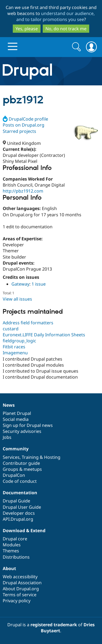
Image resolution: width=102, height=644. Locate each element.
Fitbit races (14, 347)
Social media (16, 419)
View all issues (17, 299)
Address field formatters (28, 323)
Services (11, 457)
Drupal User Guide (22, 507)
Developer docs (19, 513)
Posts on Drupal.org (24, 125)
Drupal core (15, 539)
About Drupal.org (21, 589)
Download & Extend (24, 531)
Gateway (20, 284)
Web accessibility (20, 577)
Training (30, 457)
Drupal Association (22, 583)
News (9, 405)
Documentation (20, 493)
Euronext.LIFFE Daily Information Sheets (44, 335)
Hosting (52, 457)
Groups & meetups (22, 469)
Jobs (7, 437)
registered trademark (54, 625)
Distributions (16, 557)
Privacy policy (17, 601)
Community (16, 449)
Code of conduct (20, 481)
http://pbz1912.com (23, 191)
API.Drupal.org (18, 519)
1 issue (39, 284)
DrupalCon (14, 475)
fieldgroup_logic (19, 341)
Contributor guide (21, 463)
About (9, 568)
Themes (11, 551)
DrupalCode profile (25, 119)
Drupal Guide (16, 501)
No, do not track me (66, 29)
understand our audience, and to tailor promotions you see (56, 16)
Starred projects (19, 131)
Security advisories (22, 431)
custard (11, 329)
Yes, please (27, 29)
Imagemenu (15, 353)
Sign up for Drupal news (28, 425)
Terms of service (20, 595)
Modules (12, 545)
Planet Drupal (17, 413)
